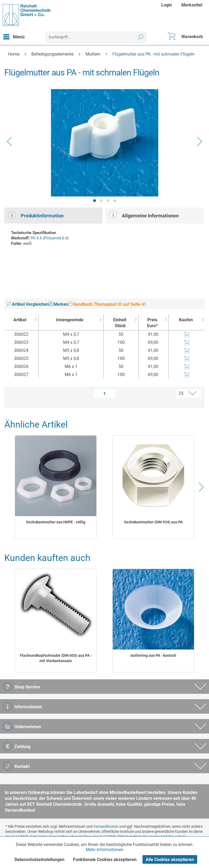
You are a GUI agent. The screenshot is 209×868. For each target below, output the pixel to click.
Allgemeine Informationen (144, 215)
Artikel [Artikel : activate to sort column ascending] (20, 320)
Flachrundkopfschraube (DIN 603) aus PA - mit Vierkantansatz (56, 658)
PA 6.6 (36, 238)
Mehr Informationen (105, 850)
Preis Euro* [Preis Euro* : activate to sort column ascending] (152, 323)
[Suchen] (141, 37)
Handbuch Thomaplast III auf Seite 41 (107, 304)
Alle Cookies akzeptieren (170, 860)
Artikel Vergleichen (28, 304)
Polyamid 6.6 (56, 238)
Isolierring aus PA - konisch (153, 655)
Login (167, 5)
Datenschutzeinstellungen (39, 860)
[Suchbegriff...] (96, 37)
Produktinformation (36, 215)
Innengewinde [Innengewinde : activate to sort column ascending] (70, 320)
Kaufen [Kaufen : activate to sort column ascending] (186, 320)
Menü (14, 36)
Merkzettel (192, 5)
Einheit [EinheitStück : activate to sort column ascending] (120, 323)
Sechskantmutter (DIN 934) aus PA (153, 522)
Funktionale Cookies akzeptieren (105, 860)
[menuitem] (167, 5)
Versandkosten (106, 826)
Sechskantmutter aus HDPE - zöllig (56, 522)
